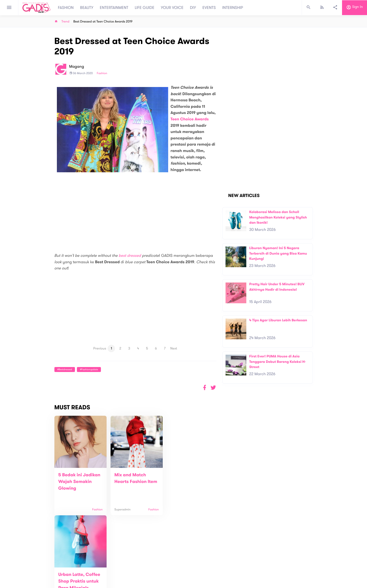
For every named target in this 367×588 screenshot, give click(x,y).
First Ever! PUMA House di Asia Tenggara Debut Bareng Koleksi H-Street (278, 362)
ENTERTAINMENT (114, 8)
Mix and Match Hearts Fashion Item (128, 482)
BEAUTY (87, 8)
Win (203, 565)
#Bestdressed (65, 369)
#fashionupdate (89, 369)
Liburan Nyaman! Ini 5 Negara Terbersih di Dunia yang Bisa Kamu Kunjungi (278, 253)
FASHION (66, 8)
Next (174, 348)
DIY (193, 8)
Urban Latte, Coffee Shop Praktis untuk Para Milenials (187, 482)
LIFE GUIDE (145, 8)
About (117, 563)
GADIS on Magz (235, 565)
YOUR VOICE (172, 8)
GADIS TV (215, 565)
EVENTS (209, 8)
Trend (66, 22)
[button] (213, 388)
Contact (118, 568)
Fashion (102, 73)
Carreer (118, 573)
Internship (120, 578)
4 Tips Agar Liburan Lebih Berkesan (278, 320)
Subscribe (305, 547)
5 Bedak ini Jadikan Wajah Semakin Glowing (79, 482)
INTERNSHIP (233, 8)
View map (48, 584)
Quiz (194, 565)
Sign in (355, 8)
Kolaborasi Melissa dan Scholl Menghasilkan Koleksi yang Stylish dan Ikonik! (278, 217)
